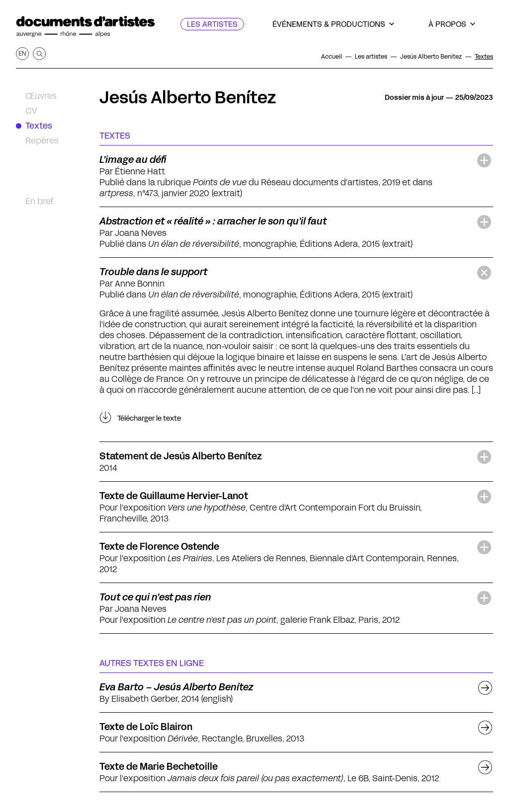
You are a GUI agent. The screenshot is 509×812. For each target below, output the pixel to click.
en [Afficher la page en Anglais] (22, 53)
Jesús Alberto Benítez (188, 97)
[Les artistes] (212, 24)
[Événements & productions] (333, 24)
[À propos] (452, 24)
